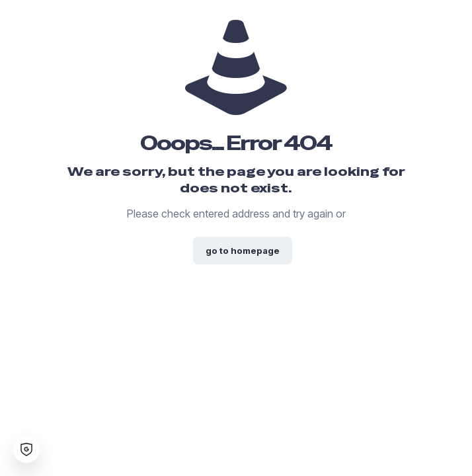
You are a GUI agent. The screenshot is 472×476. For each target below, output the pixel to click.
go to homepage (243, 251)
